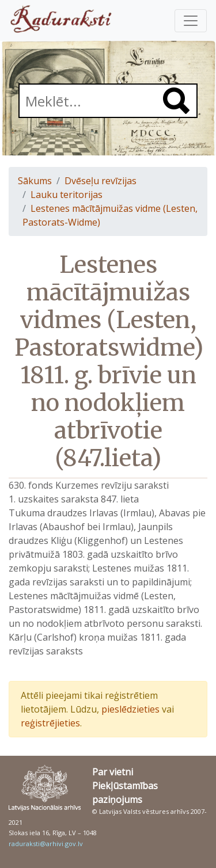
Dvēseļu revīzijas (101, 181)
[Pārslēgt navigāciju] (191, 21)
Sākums (35, 181)
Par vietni (113, 772)
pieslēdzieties (130, 709)
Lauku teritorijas (67, 195)
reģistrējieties (50, 723)
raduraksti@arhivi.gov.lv (46, 844)
